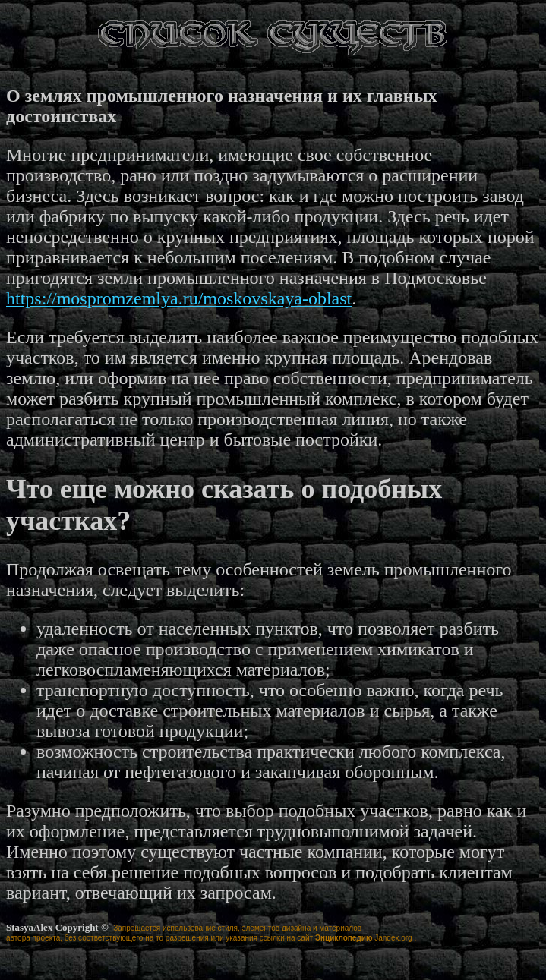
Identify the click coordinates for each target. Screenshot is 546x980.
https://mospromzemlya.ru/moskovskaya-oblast (179, 298)
